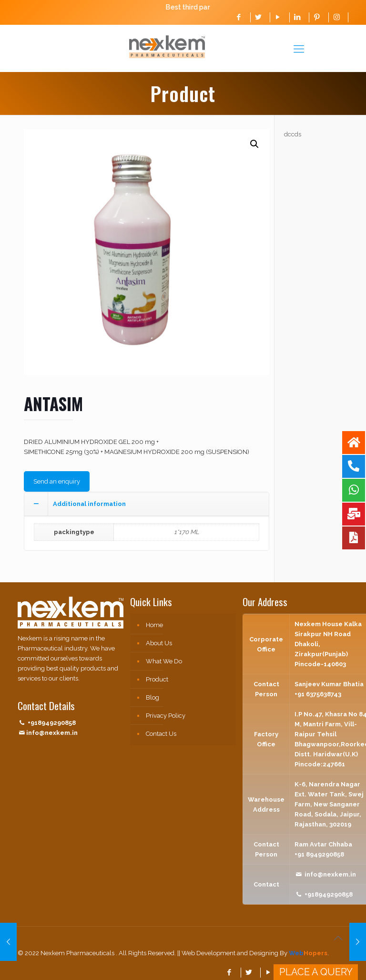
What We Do (164, 661)
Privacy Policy (166, 716)
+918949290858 (52, 723)
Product (157, 679)
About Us (159, 643)
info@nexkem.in (52, 733)
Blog (152, 697)
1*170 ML (187, 532)
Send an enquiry (57, 481)
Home (154, 625)
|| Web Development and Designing (227, 953)
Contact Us (161, 734)
